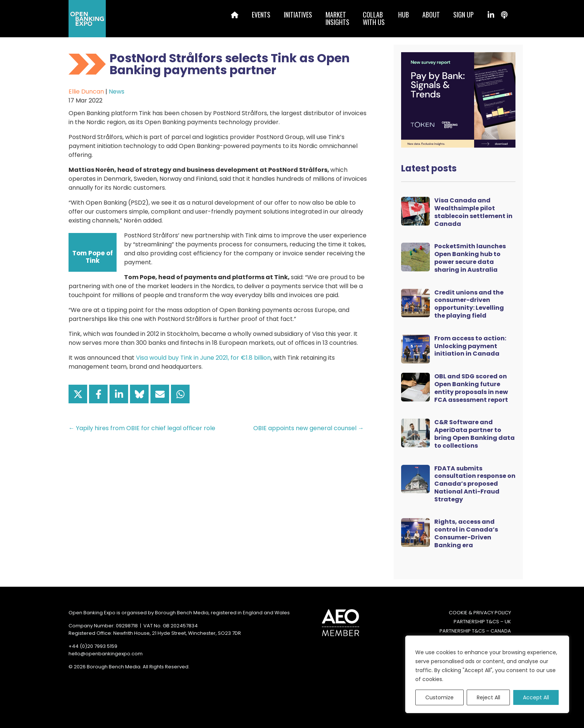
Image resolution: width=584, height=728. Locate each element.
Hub (404, 15)
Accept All (536, 697)
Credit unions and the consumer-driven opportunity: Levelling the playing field (469, 304)
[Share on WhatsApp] (180, 394)
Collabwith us (374, 18)
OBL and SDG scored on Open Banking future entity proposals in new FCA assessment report (471, 388)
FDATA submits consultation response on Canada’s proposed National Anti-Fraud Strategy (475, 484)
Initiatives (298, 15)
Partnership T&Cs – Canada (475, 631)
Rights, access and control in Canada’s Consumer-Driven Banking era (466, 533)
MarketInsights (337, 18)
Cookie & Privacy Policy (480, 613)
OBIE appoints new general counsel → (309, 428)
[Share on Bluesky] (139, 394)
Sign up (464, 15)
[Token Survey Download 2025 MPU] (458, 99)
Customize (439, 697)
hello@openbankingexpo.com (106, 654)
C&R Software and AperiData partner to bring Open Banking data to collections (475, 434)
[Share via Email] (160, 394)
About (431, 15)
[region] (487, 674)
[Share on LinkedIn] (119, 394)
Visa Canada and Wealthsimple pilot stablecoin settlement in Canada (473, 212)
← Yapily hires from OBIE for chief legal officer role (142, 428)
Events (261, 15)
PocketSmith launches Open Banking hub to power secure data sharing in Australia (470, 258)
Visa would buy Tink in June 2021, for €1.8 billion (203, 358)
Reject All (488, 697)
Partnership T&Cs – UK (482, 622)
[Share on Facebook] (98, 394)
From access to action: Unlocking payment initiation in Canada (470, 346)
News (117, 92)
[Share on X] (78, 394)
